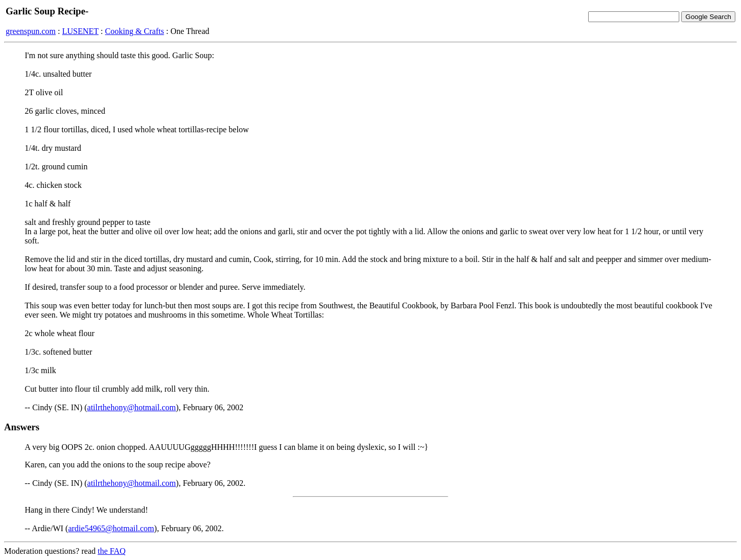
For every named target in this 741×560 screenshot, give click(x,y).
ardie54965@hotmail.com (111, 528)
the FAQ (112, 551)
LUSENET (81, 31)
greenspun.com (31, 31)
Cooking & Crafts (135, 31)
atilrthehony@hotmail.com (131, 407)
